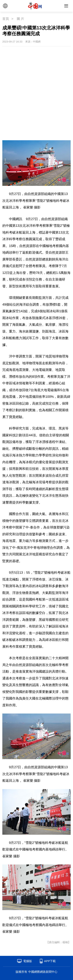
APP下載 (50, 961)
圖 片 (21, 19)
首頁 (6, 19)
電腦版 (28, 961)
